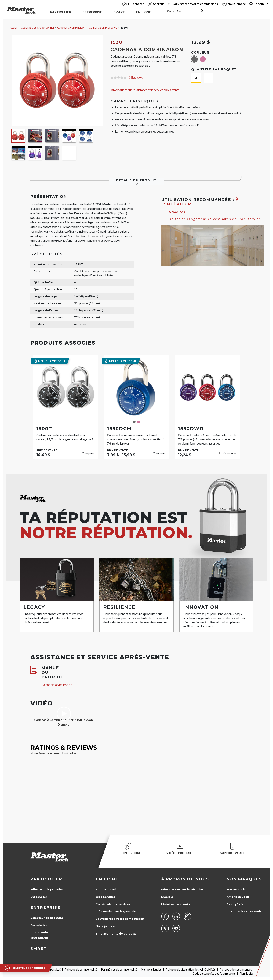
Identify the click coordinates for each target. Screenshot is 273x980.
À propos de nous (185, 879)
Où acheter (39, 897)
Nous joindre (105, 926)
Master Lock (236, 889)
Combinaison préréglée (103, 28)
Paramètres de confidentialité (119, 969)
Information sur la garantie (116, 911)
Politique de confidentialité (81, 969)
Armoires (177, 212)
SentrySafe (235, 904)
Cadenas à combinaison (71, 28)
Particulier (46, 879)
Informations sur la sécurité (182, 889)
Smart (39, 949)
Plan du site (246, 973)
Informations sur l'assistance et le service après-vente (145, 90)
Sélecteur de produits (47, 889)
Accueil (13, 28)
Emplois (167, 897)
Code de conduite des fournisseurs (214, 973)
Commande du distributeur (41, 935)
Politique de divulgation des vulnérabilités (191, 969)
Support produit (108, 889)
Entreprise (45, 907)
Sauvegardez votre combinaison (120, 919)
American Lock (238, 897)
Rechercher (174, 11)
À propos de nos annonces (236, 969)
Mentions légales (151, 969)
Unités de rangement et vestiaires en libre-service (215, 219)
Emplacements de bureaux (116, 934)
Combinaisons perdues (113, 904)
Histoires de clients (176, 904)
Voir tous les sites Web (244, 911)
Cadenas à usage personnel (37, 28)
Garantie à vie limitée (57, 685)
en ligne (107, 879)
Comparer (88, 453)
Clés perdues (106, 897)
